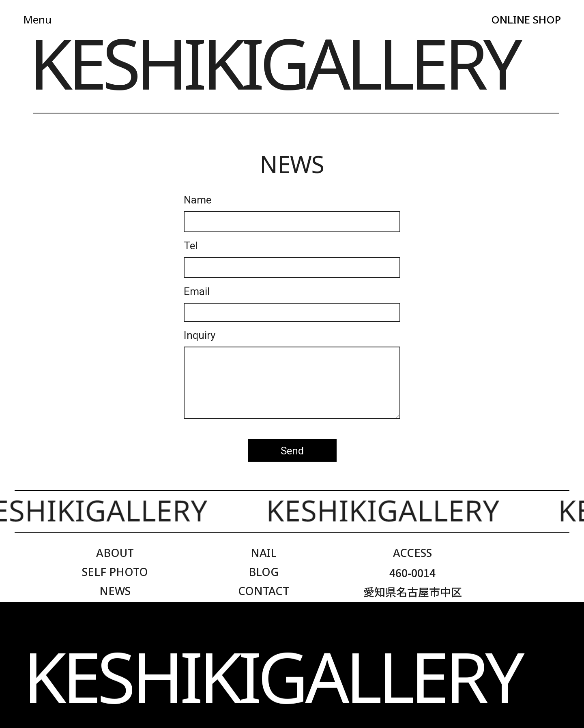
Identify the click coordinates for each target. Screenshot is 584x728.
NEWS (115, 591)
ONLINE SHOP (526, 19)
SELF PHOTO (115, 572)
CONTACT (264, 591)
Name (198, 200)
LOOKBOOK (115, 610)
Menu (37, 19)
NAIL (264, 553)
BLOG (264, 572)
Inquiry (200, 336)
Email (197, 292)
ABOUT (115, 553)
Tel (191, 246)
